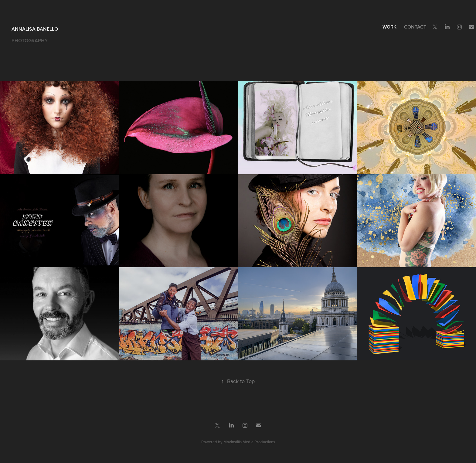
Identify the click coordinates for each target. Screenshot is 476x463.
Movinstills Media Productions (249, 442)
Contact (415, 27)
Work (389, 27)
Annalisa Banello (35, 29)
